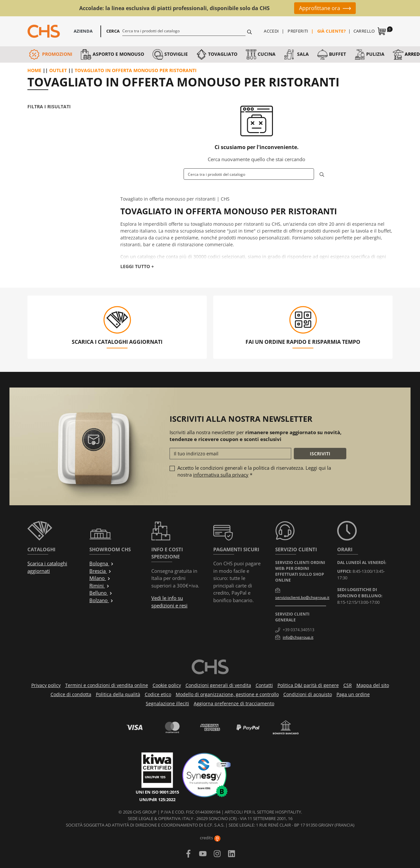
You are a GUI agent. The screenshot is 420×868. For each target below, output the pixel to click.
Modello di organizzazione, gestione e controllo (227, 694)
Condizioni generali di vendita (218, 685)
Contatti (264, 685)
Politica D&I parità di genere (308, 685)
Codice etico (158, 694)
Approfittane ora (320, 8)
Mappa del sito (373, 685)
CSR (348, 685)
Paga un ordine (353, 694)
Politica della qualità (118, 694)
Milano (100, 578)
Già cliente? (332, 31)
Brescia (100, 571)
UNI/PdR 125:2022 (157, 799)
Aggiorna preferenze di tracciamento (234, 703)
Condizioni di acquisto (308, 694)
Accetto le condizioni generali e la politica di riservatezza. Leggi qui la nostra (254, 471)
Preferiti (298, 31)
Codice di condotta (71, 694)
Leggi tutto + (137, 266)
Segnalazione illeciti (167, 703)
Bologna (102, 563)
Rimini (99, 586)
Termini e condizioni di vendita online (107, 685)
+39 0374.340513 (299, 630)
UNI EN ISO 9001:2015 (157, 792)
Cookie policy (167, 685)
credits (210, 838)
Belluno (101, 593)
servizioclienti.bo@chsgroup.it (302, 597)
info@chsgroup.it (298, 637)
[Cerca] (184, 31)
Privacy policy (46, 685)
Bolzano (101, 600)
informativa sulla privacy (221, 475)
